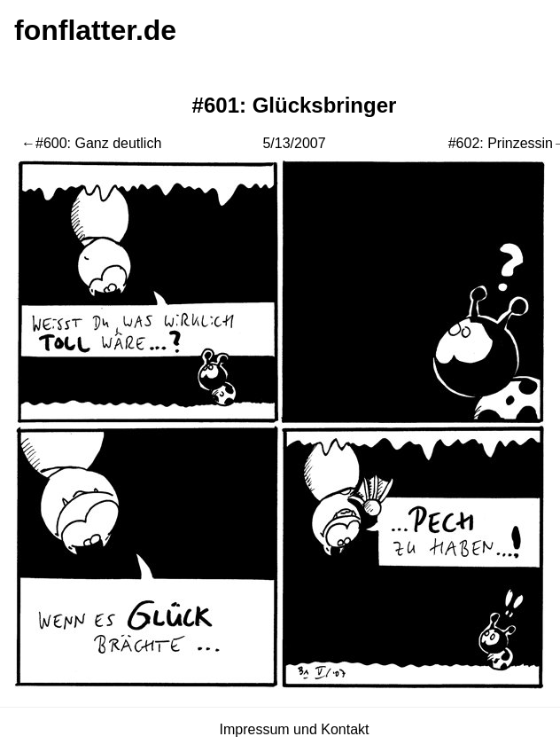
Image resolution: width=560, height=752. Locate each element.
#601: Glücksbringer (295, 105)
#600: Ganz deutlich (98, 143)
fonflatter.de (95, 30)
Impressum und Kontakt (295, 729)
